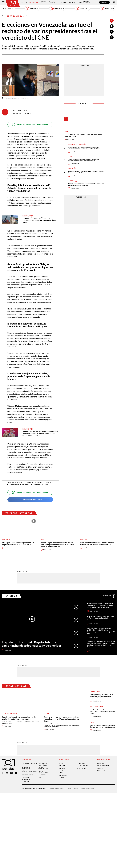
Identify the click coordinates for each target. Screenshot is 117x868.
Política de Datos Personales (57, 786)
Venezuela (11, 480)
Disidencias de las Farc (75, 144)
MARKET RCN (101, 768)
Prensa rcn (26, 775)
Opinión (79, 2)
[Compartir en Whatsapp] (112, 37)
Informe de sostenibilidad (43, 766)
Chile (46, 482)
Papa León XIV (6, 537)
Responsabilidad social (30, 761)
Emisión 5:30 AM (32, 8)
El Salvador (30, 480)
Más (109, 594)
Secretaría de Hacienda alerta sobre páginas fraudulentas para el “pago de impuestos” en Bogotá (61, 717)
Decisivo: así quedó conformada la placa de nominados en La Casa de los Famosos (19, 716)
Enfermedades (95, 689)
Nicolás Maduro (14, 482)
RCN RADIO (62, 766)
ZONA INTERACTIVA (103, 764)
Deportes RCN (43, 2)
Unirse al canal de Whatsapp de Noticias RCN (30, 125)
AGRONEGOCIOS (81, 766)
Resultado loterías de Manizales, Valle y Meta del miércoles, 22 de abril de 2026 (103, 709)
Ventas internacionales (44, 770)
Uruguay (40, 480)
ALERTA (61, 770)
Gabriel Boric (37, 482)
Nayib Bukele (26, 482)
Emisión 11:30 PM (108, 8)
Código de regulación (29, 769)
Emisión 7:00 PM (82, 8)
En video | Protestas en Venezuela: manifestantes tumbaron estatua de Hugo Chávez (39, 220)
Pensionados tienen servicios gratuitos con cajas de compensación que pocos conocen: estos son (83, 160)
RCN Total (62, 764)
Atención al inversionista (27, 778)
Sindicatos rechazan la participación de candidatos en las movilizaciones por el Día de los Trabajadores (100, 603)
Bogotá (71, 168)
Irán (42, 537)
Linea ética (42, 773)
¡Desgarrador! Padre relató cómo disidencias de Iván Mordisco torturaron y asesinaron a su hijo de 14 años (84, 148)
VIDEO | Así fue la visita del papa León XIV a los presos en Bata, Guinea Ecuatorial (19, 541)
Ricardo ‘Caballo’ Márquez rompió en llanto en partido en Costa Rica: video (103, 724)
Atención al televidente (26, 766)
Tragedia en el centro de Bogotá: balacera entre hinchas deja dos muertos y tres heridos (86, 172)
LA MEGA (61, 775)
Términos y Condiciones (87, 786)
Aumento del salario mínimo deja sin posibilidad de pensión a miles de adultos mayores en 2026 (86, 184)
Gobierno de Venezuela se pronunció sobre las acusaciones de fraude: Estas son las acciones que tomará (40, 432)
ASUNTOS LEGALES (82, 764)
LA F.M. (61, 768)
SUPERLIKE (100, 766)
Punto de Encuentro (86, 2)
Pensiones (71, 156)
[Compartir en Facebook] (112, 26)
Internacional (34, 2)
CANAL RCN (104, 2)
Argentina (20, 480)
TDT (69, 761)
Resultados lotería (96, 704)
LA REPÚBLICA (81, 761)
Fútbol (92, 720)
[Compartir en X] (112, 32)
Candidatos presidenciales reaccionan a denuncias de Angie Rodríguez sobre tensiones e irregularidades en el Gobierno (101, 642)
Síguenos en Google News (30, 497)
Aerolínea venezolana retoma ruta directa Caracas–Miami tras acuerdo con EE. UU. (97, 541)
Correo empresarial (29, 773)
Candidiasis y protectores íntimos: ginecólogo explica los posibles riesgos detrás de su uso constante (102, 694)
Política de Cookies (73, 786)
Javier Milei (49, 480)
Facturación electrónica (43, 762)
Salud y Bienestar (52, 2)
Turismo (67, 132)
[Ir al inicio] (13, 4)
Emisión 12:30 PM (57, 8)
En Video (11, 594)
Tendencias (72, 2)
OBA (40, 775)
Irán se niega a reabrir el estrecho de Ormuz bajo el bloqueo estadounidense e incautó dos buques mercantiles (58, 542)
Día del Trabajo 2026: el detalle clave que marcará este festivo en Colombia (84, 136)
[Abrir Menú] (3, 3)
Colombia (24, 2)
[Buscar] (114, 3)
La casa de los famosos (9, 712)
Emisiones (7, 8)
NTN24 (61, 761)
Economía (63, 2)
